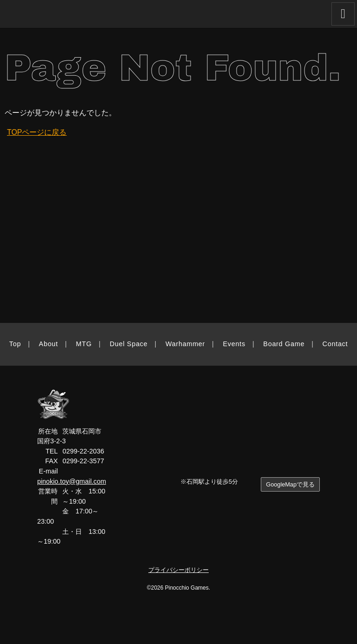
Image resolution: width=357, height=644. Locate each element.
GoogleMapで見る (290, 484)
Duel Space (129, 344)
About (49, 344)
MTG (84, 344)
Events (234, 344)
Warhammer (185, 344)
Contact (335, 344)
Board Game (284, 344)
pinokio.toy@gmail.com (72, 481)
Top (15, 344)
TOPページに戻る (37, 132)
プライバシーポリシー (178, 570)
